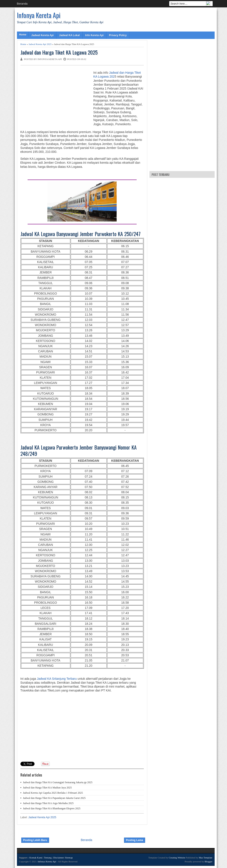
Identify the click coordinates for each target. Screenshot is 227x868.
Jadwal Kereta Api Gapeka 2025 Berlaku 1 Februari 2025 (53, 793)
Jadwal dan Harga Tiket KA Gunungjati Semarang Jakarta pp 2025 (58, 782)
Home (23, 35)
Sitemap (69, 858)
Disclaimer (58, 858)
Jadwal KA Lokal (69, 35)
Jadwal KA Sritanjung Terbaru (56, 679)
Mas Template (205, 858)
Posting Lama (135, 840)
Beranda (22, 4)
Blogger (208, 861)
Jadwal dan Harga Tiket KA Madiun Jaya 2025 (47, 788)
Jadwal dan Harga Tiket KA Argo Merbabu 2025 (48, 803)
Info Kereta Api (94, 35)
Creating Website (177, 858)
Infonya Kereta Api (39, 15)
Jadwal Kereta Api (42, 35)
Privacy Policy (118, 35)
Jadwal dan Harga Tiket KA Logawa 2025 (59, 52)
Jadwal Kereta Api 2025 (40, 44)
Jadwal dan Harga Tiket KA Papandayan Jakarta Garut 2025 (54, 798)
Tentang (48, 858)
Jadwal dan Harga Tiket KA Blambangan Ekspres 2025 (52, 808)
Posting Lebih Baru (35, 840)
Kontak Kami (36, 858)
